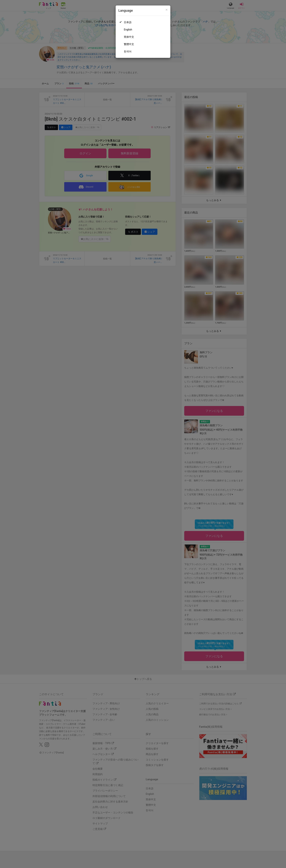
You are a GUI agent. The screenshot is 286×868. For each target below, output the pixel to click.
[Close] (167, 10)
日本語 (128, 22)
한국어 (128, 51)
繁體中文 (129, 44)
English (128, 30)
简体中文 (129, 37)
